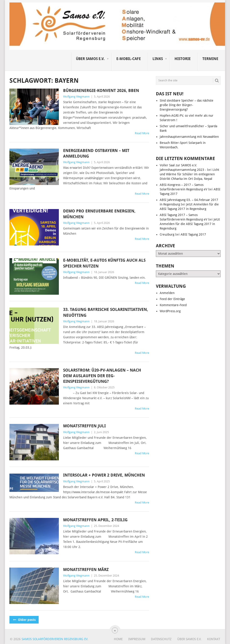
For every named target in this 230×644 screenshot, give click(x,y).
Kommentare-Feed (173, 305)
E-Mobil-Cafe (129, 59)
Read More (142, 133)
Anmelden (167, 293)
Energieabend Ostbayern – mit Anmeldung (96, 153)
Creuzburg (167, 234)
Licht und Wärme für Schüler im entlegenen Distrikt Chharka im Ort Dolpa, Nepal (189, 174)
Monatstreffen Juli (84, 426)
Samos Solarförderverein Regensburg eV (54, 639)
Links (158, 59)
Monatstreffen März (86, 569)
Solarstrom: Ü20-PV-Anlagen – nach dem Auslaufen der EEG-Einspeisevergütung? (102, 376)
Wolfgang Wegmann (76, 97)
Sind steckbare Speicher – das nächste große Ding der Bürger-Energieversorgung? (187, 105)
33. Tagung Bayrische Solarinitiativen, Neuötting (106, 312)
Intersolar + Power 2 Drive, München (104, 475)
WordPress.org (170, 311)
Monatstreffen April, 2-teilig (95, 520)
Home (118, 639)
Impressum (137, 639)
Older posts (24, 620)
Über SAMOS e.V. (90, 59)
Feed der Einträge (172, 299)
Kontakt (214, 639)
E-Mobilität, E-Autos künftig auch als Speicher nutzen (104, 263)
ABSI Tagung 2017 (193, 234)
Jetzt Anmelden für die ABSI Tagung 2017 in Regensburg (190, 224)
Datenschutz (161, 639)
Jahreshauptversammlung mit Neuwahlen (189, 137)
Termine (210, 59)
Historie (183, 59)
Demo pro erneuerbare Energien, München (99, 214)
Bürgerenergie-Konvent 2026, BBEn (101, 90)
